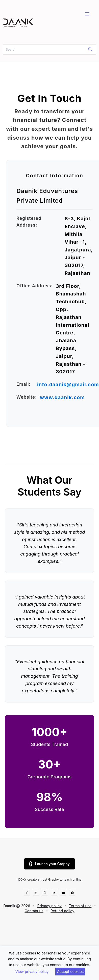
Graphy (54, 879)
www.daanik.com (62, 397)
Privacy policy (50, 906)
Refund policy (62, 911)
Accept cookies (70, 972)
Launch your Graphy (49, 864)
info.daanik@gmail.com (68, 385)
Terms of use (80, 906)
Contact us (34, 911)
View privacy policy (32, 972)
